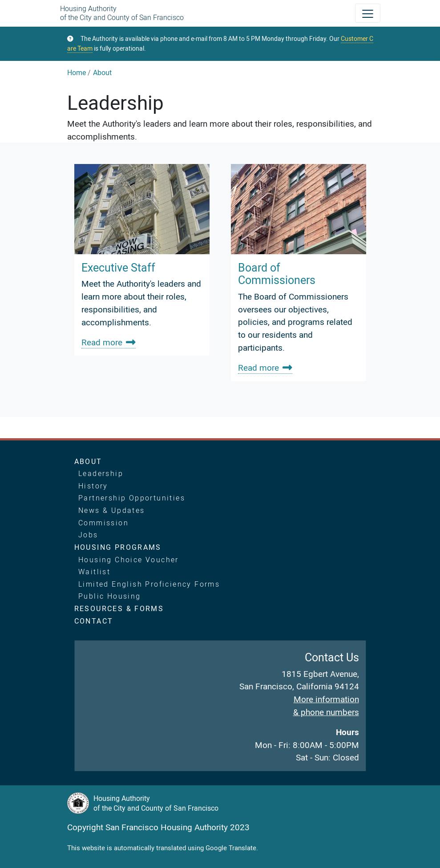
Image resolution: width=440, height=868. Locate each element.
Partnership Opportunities (132, 498)
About (102, 72)
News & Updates (112, 510)
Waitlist (94, 572)
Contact (94, 621)
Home (77, 72)
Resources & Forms (119, 608)
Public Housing (110, 596)
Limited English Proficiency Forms (149, 584)
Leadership (101, 473)
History (93, 486)
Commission (103, 523)
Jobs (88, 535)
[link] (142, 260)
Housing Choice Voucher (129, 560)
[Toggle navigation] (367, 13)
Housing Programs (118, 547)
